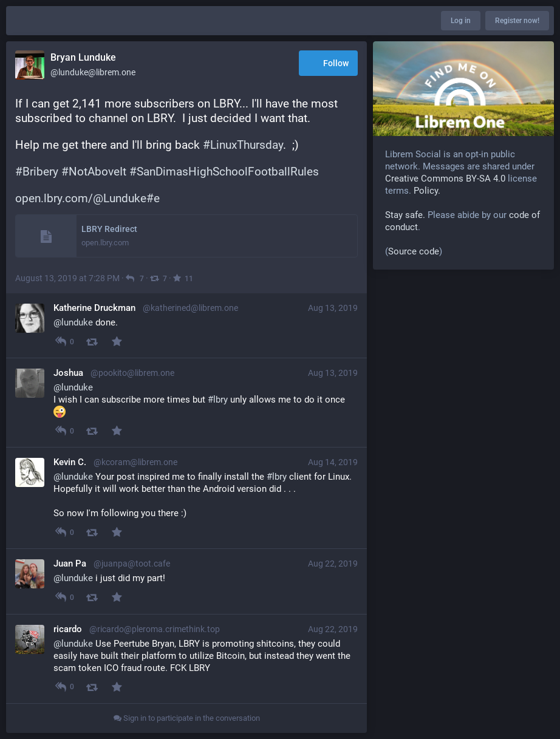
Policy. (427, 191)
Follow (328, 64)
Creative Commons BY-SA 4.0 (445, 179)
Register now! (517, 21)
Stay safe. (405, 215)
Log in (461, 21)
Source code (414, 251)
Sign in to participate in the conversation (187, 718)
